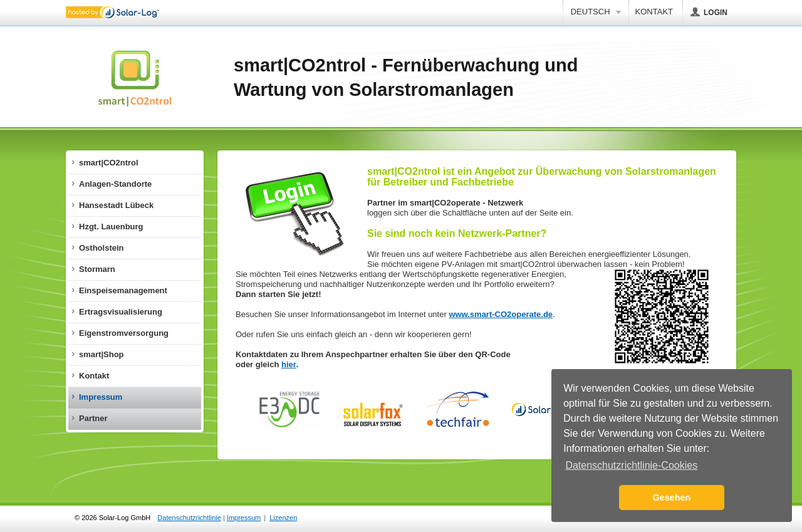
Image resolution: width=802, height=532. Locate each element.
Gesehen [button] (672, 498)
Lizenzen (283, 518)
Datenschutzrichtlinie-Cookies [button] (631, 465)
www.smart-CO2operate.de (501, 314)
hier (289, 364)
